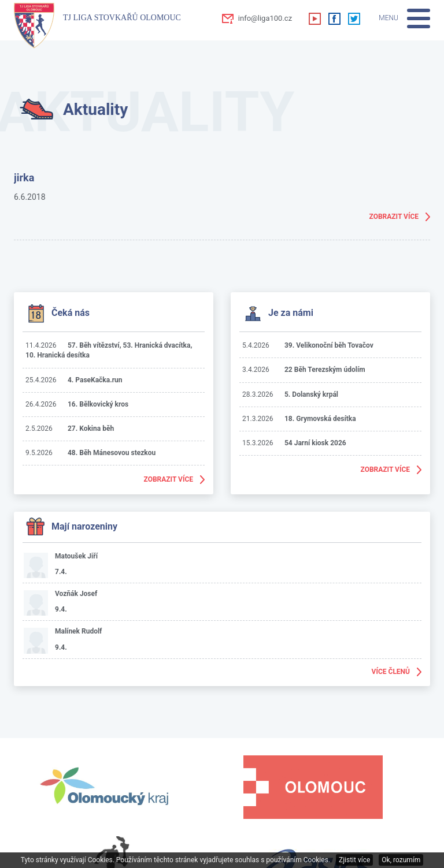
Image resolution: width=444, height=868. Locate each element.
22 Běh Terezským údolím (325, 370)
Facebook (334, 18)
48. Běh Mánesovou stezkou (112, 453)
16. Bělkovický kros (98, 404)
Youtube (314, 18)
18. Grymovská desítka (320, 419)
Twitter (354, 18)
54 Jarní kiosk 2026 (315, 443)
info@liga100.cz (265, 18)
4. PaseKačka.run (95, 380)
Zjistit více (354, 860)
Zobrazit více (394, 217)
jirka (24, 178)
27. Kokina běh (91, 429)
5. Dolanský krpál (311, 394)
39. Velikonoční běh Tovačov (329, 345)
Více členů (391, 672)
